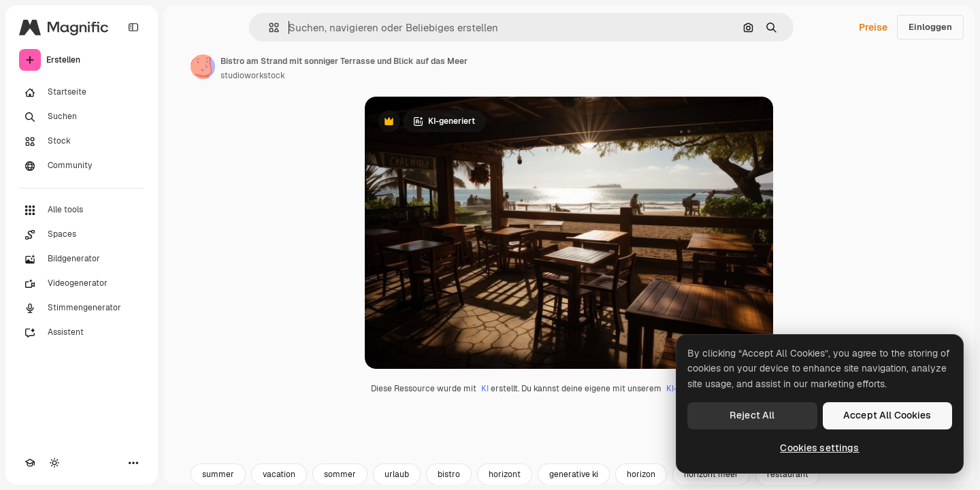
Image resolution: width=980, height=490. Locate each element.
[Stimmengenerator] (82, 308)
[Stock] (82, 142)
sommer (340, 474)
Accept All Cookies (887, 415)
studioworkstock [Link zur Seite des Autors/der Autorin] (253, 76)
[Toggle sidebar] (133, 27)
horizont (505, 474)
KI (485, 389)
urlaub (397, 474)
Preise (873, 27)
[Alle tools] (82, 210)
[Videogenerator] (82, 284)
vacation (279, 474)
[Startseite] (82, 93)
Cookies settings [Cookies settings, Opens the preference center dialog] (819, 448)
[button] (268, 28)
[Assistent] (82, 333)
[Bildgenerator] (82, 259)
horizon (641, 474)
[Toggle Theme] (54, 463)
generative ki (574, 474)
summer (218, 474)
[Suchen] (82, 117)
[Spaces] (82, 235)
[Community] (82, 166)
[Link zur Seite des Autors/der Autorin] (203, 67)
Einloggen (930, 27)
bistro (449, 474)
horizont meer (711, 474)
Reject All (752, 415)
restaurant (788, 474)
